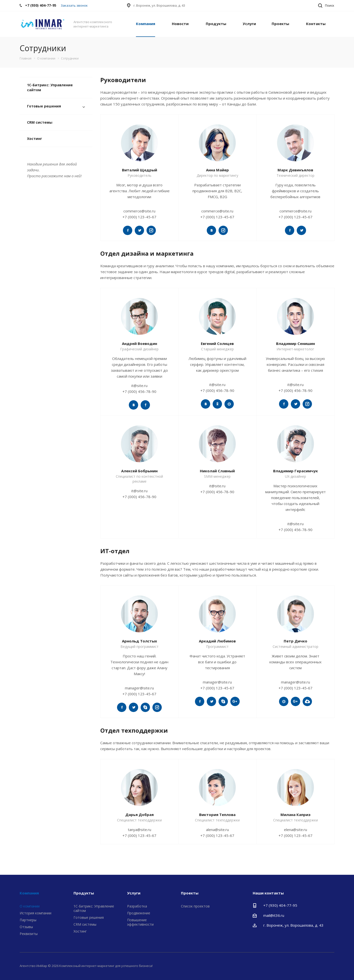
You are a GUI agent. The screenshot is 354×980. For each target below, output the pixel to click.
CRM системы (40, 122)
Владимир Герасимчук (295, 471)
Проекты (280, 24)
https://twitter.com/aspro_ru (128, 230)
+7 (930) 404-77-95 (280, 905)
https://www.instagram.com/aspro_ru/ (151, 230)
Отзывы (26, 927)
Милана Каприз (295, 815)
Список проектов (195, 906)
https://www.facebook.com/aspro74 (290, 230)
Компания (146, 24)
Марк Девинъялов (295, 170)
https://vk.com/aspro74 (211, 230)
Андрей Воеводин (140, 343)
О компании (30, 906)
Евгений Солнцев (217, 343)
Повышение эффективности (140, 922)
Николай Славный (217, 471)
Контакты (316, 24)
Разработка (137, 906)
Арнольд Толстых (140, 641)
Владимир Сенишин (295, 343)
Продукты (216, 24)
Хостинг (35, 139)
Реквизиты (29, 934)
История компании (36, 913)
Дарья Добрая (140, 815)
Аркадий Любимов (217, 641)
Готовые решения (44, 106)
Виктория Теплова (217, 815)
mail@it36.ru (274, 915)
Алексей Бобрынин (139, 471)
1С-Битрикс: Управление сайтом (50, 87)
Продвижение (139, 913)
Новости (180, 24)
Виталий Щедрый (140, 170)
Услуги (249, 24)
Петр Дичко (295, 641)
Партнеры (28, 920)
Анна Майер (217, 170)
